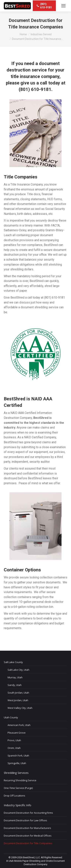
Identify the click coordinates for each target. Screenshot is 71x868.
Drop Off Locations (14, 796)
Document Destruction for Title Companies (28, 843)
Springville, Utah (17, 763)
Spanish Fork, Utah (18, 756)
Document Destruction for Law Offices (25, 820)
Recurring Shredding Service (20, 780)
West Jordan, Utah (18, 700)
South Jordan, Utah (18, 693)
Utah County (11, 717)
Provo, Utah (14, 740)
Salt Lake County (13, 662)
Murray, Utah (15, 677)
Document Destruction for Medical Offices (28, 836)
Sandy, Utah (15, 685)
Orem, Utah (14, 748)
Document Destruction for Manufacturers (27, 828)
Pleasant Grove (17, 733)
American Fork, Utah (19, 725)
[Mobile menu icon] (63, 6)
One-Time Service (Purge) (18, 788)
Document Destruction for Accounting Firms (28, 813)
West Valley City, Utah (20, 708)
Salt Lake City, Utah (18, 670)
